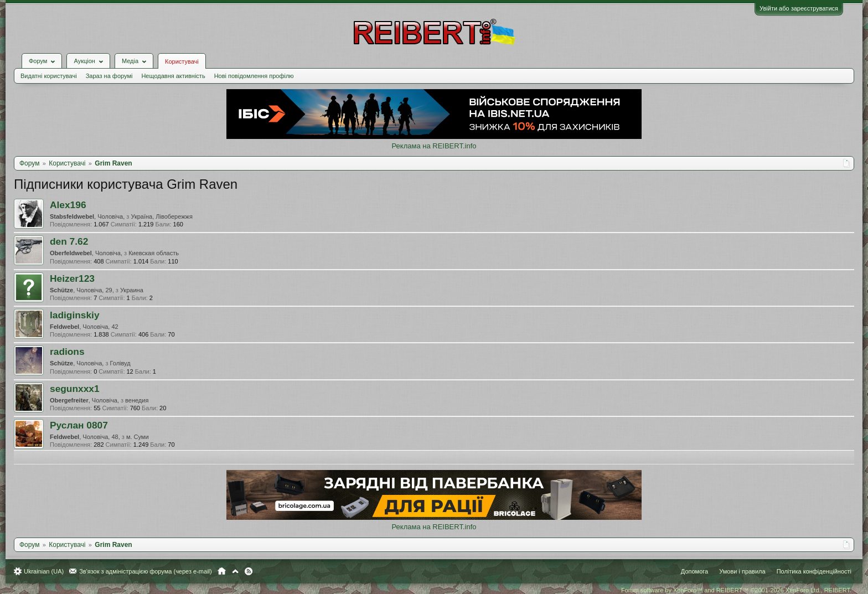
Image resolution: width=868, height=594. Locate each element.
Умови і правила (742, 571)
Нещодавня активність (173, 76)
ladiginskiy (75, 315)
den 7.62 (69, 241)
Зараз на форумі (109, 76)
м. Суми (138, 437)
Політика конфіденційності (814, 571)
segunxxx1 (75, 389)
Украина (132, 290)
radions (67, 352)
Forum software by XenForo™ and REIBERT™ (736, 590)
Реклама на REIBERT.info (434, 146)
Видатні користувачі (49, 76)
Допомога (694, 571)
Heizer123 (72, 278)
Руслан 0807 (79, 425)
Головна (222, 571)
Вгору (235, 571)
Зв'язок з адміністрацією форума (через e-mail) (146, 571)
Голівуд (120, 363)
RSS (249, 571)
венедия (137, 400)
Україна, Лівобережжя (161, 216)
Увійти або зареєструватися (799, 8)
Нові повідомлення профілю (254, 76)
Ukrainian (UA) (44, 571)
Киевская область (154, 253)
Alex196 (68, 205)
